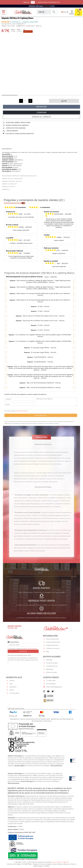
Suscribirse (23, 651)
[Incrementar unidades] (30, 101)
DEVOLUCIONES (41, 437)
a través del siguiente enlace (52, 455)
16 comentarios (20, 207)
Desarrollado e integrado (60, 862)
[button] (10, 95)
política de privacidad (22, 411)
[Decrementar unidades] (21, 101)
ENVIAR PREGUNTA (41, 415)
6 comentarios (45, 207)
